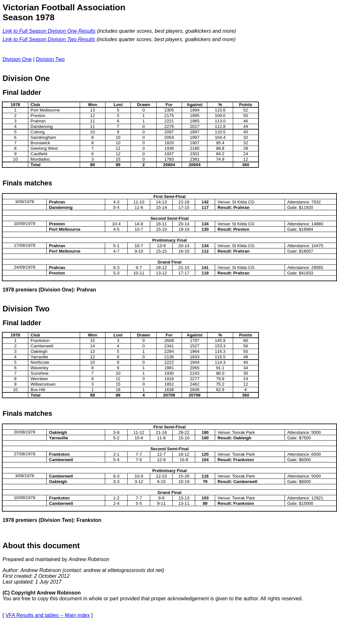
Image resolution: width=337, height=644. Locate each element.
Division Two (50, 59)
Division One (17, 59)
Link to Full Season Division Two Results (49, 39)
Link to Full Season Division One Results (49, 31)
